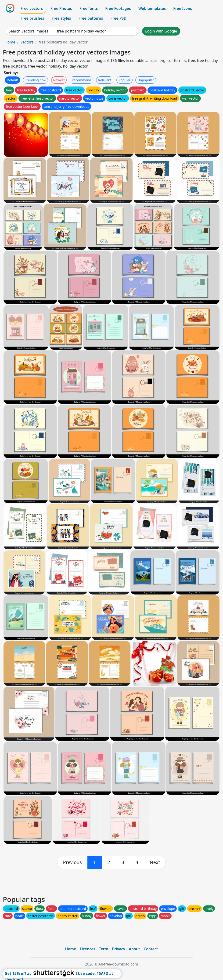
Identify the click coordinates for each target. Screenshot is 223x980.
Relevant (105, 80)
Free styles (61, 18)
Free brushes (32, 18)
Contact (151, 949)
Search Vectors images (28, 31)
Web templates (152, 8)
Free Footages (118, 8)
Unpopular (146, 80)
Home (10, 42)
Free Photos (61, 8)
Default (12, 80)
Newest (59, 80)
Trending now (36, 80)
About (134, 949)
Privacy (119, 949)
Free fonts (89, 8)
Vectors (27, 42)
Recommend (81, 80)
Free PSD (119, 18)
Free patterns (91, 18)
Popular (124, 80)
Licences (87, 949)
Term (104, 949)
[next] (155, 862)
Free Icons (183, 8)
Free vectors (32, 8)
